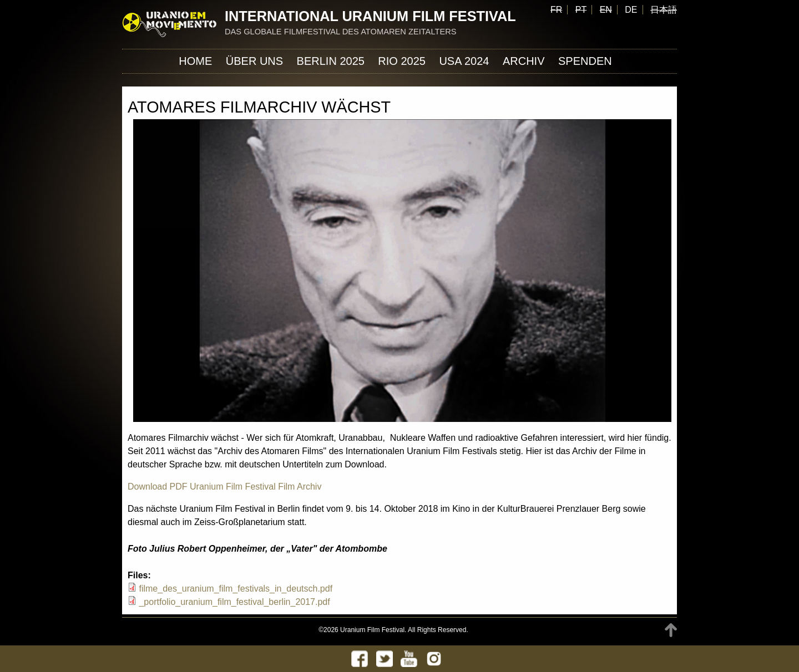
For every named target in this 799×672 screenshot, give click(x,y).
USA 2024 (464, 61)
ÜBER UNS (254, 61)
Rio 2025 (402, 61)
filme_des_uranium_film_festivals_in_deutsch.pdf (236, 589)
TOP (671, 630)
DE (631, 10)
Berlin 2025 (331, 61)
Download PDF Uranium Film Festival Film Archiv (224, 487)
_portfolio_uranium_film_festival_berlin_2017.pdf (234, 602)
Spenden (585, 61)
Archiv (524, 61)
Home (195, 61)
